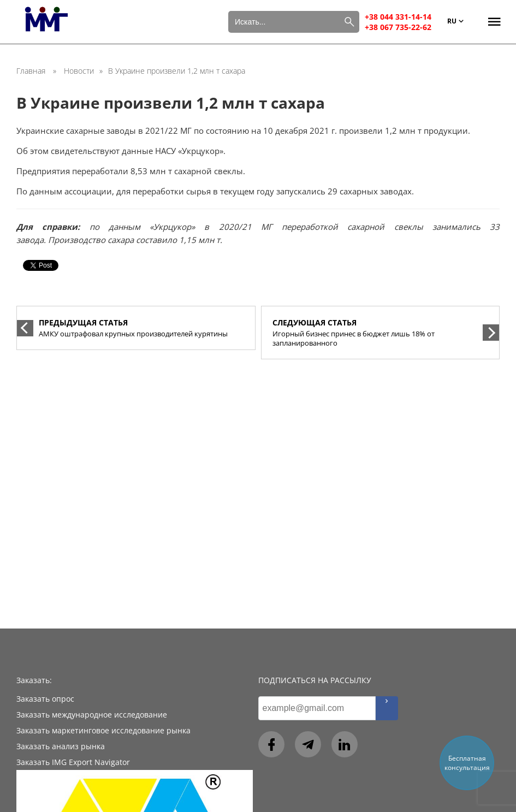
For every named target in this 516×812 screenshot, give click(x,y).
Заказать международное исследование (92, 715)
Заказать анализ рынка (61, 746)
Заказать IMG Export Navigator (73, 762)
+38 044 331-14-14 (398, 17)
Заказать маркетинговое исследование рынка (103, 730)
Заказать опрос (45, 699)
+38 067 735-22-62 (398, 27)
